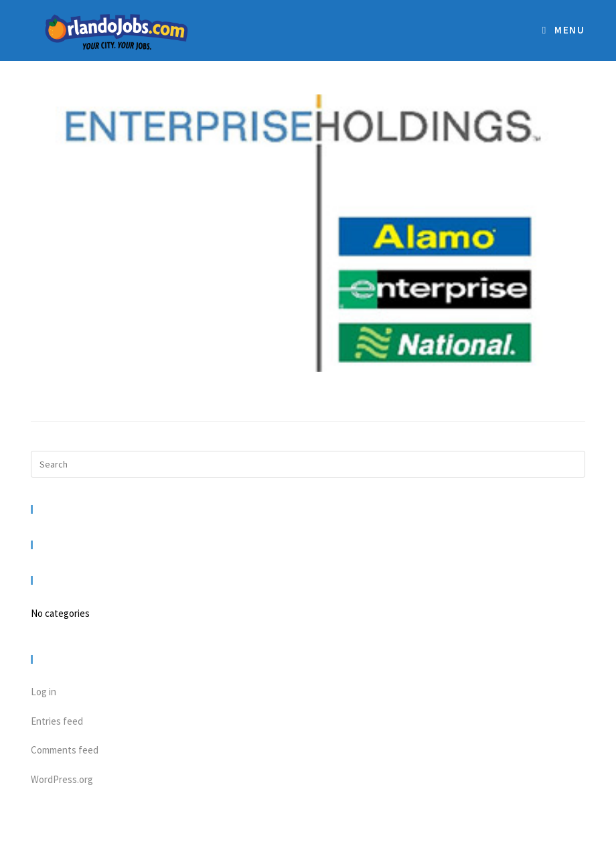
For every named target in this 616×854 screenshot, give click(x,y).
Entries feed (57, 721)
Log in (44, 692)
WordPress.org (62, 779)
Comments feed (65, 750)
